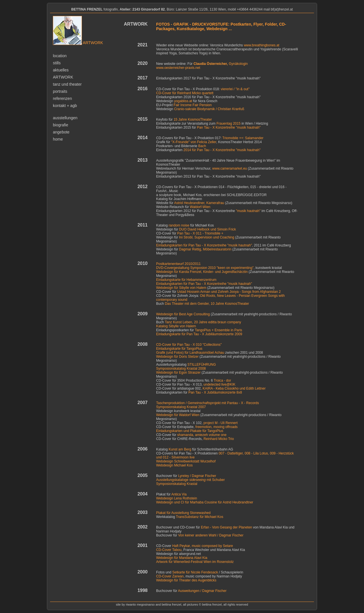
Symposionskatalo (170, 369)
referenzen (62, 98)
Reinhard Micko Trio (219, 439)
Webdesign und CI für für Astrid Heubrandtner (205, 502)
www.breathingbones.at (261, 45)
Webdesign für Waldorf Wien (178, 415)
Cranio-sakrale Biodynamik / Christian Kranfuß (209, 109)
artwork (63, 77)
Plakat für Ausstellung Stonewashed (183, 513)
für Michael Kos (200, 517)
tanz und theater (67, 84)
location (60, 56)
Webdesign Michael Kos (174, 465)
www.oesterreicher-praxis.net (178, 68)
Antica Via (179, 494)
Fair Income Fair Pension (193, 105)
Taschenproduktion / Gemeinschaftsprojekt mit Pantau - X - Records (208, 403)
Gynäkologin (221, 64)
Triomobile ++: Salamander (243, 138)
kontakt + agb (65, 106)
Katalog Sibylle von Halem (176, 326)
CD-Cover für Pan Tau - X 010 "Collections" (189, 345)
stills (57, 63)
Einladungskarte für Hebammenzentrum (186, 280)
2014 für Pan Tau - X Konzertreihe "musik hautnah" (222, 150)
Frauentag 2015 (228, 124)
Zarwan (178, 576)
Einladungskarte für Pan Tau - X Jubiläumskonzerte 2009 (199, 334)
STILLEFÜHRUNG (202, 365)
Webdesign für (182, 558)
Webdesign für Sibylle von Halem (181, 288)
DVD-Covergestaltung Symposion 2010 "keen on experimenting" (205, 268)
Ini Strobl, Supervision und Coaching (207, 237)
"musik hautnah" (248, 211)
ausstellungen (65, 118)
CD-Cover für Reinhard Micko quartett (185, 93)
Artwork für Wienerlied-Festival (195, 562)
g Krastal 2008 (195, 369)
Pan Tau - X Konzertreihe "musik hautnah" (229, 127)
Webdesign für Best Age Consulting (183, 314)
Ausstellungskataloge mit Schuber (190, 480)
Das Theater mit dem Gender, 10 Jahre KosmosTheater (207, 304)
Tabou (177, 550)
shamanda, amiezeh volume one (202, 435)
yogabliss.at (183, 101)
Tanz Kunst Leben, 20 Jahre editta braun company (203, 322)
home (58, 139)
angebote (61, 132)
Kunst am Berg (180, 449)
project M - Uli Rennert (221, 423)
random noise (179, 225)
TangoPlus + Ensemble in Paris (218, 330)
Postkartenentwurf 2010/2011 (178, 264)
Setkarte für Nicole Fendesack (195, 572)
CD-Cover (164, 550)
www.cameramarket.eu (229, 168)
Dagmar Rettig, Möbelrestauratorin (205, 249)
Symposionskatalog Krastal (177, 484)
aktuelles (61, 70)
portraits (60, 91)
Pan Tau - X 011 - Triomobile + (200, 233)
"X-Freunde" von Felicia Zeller (194, 142)
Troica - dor (223, 380)
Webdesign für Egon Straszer (178, 373)
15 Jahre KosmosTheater (193, 120)
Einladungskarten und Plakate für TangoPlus (190, 431)
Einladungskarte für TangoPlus (179, 349)
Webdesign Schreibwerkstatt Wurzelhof (186, 461)
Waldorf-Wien (200, 207)
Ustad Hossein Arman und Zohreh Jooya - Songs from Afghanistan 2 (229, 292)
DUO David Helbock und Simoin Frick (208, 229)
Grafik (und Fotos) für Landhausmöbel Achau (190, 353)
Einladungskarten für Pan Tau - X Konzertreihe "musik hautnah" (204, 245)
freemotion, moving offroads (217, 427)
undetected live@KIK (220, 384)
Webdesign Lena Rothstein (177, 498)
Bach (202, 146)
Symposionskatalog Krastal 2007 (181, 407)
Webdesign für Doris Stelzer (177, 357)
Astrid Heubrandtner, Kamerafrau (199, 203)
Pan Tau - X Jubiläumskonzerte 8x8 (215, 392)
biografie (61, 125)
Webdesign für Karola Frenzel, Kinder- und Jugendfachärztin (202, 272)
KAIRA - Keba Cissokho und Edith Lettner (234, 388)
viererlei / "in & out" (235, 89)
